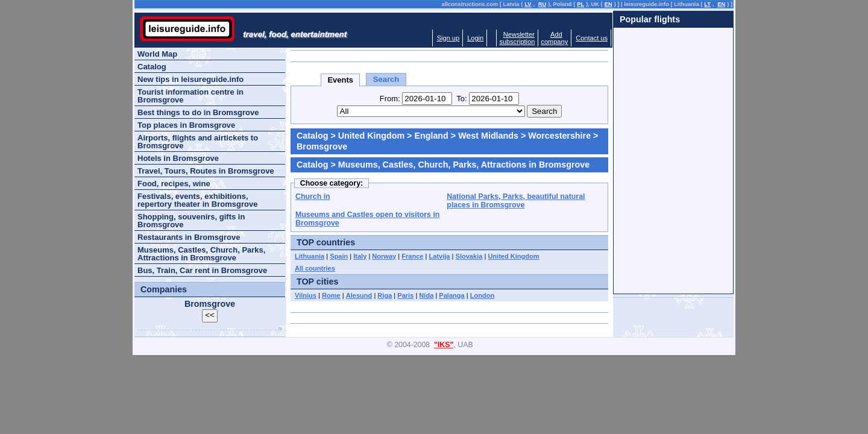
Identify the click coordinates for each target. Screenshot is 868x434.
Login (475, 38)
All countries (315, 268)
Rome (331, 295)
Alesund (359, 295)
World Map (157, 54)
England (431, 136)
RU (542, 4)
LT (707, 4)
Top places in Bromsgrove (186, 125)
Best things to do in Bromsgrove (198, 112)
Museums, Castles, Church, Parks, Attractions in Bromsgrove (201, 254)
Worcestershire (559, 136)
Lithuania (310, 256)
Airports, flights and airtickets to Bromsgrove (198, 142)
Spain (339, 256)
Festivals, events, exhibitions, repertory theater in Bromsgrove (197, 200)
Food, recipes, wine (174, 184)
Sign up (448, 38)
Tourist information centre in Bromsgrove (190, 96)
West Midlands (488, 136)
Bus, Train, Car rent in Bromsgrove (202, 270)
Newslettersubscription (517, 38)
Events (340, 80)
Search (386, 79)
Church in (313, 197)
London (483, 295)
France (412, 256)
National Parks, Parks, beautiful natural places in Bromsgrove (516, 201)
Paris (405, 295)
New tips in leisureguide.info (190, 79)
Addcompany (554, 38)
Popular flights (650, 19)
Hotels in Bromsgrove (178, 158)
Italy (360, 256)
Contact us (592, 38)
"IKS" (444, 345)
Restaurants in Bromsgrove (189, 237)
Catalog (312, 136)
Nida (426, 295)
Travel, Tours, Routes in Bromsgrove (206, 171)
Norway (384, 256)
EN (609, 4)
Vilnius (306, 295)
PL (580, 4)
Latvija (440, 256)
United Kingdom (371, 136)
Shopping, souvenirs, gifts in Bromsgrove (191, 221)
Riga (385, 295)
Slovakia (469, 256)
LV (528, 4)
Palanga (451, 295)
